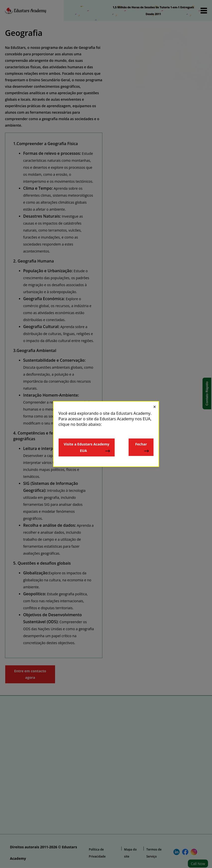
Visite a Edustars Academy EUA (87, 448)
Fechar (142, 448)
